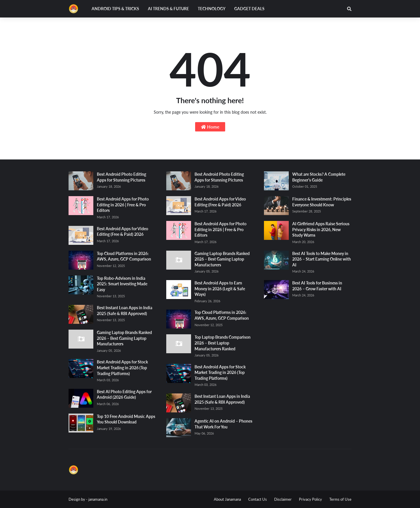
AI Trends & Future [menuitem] (168, 9)
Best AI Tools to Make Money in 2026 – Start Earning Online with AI (322, 259)
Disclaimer (283, 499)
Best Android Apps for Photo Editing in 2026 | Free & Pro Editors (123, 205)
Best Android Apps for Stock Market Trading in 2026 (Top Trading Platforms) (122, 368)
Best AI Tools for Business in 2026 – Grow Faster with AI (317, 286)
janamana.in (98, 499)
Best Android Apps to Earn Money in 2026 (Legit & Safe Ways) (220, 289)
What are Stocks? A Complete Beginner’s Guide (319, 177)
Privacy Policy (310, 499)
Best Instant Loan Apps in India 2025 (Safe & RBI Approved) (125, 311)
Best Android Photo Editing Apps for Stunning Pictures (121, 177)
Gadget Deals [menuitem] (249, 9)
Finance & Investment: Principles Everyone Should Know (322, 202)
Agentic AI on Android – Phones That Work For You (223, 424)
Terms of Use (340, 499)
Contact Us (258, 499)
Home (210, 127)
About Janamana (227, 499)
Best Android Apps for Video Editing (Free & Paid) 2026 (123, 232)
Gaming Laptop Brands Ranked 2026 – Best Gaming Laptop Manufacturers (124, 338)
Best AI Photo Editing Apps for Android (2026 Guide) (124, 394)
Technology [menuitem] (212, 9)
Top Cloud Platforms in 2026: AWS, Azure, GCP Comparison (124, 256)
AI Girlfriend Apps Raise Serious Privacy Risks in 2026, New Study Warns (321, 229)
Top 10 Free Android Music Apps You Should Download (126, 419)
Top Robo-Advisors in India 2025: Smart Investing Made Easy (122, 284)
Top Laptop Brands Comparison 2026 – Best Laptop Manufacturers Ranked (223, 343)
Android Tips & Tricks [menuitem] (115, 9)
